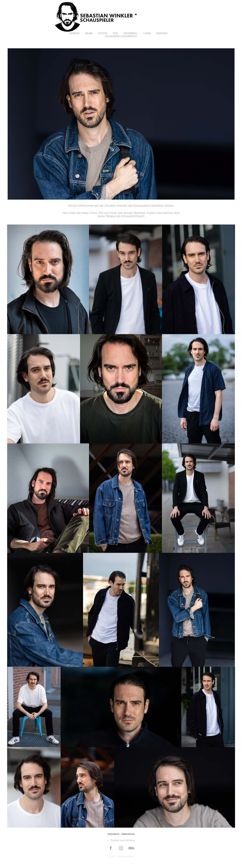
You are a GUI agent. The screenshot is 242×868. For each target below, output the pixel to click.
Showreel (130, 33)
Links (147, 33)
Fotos (103, 33)
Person (74, 33)
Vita (115, 33)
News (89, 33)
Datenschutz (128, 834)
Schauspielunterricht (121, 36)
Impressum (113, 834)
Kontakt (162, 33)
